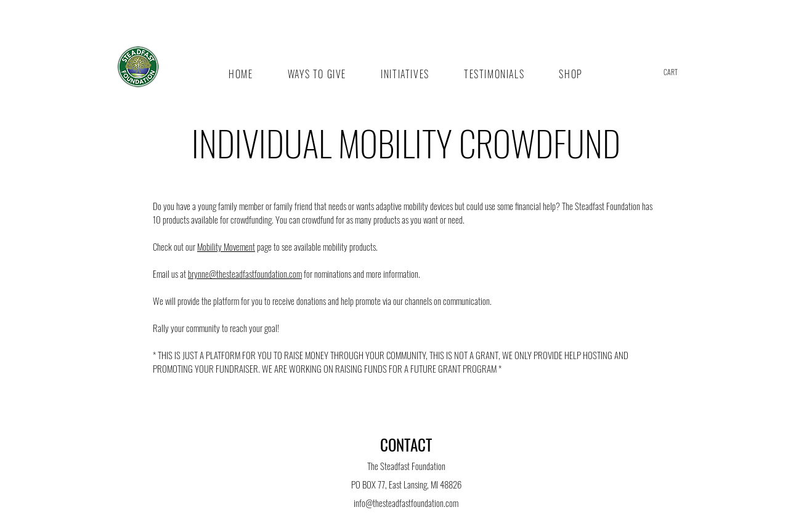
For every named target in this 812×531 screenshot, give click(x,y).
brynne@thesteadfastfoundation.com (245, 274)
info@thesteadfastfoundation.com (406, 503)
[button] (680, 73)
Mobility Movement (226, 246)
